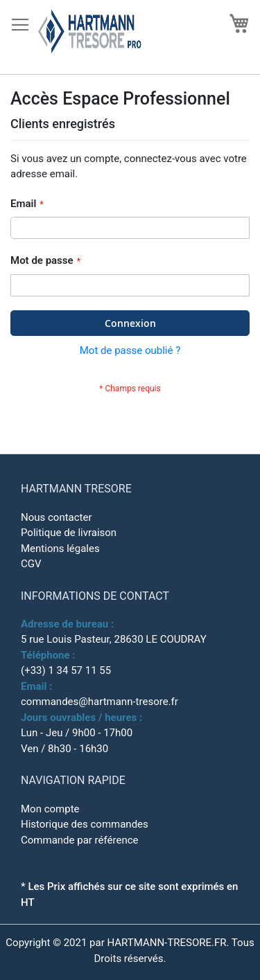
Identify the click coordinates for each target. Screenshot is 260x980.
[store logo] (98, 37)
